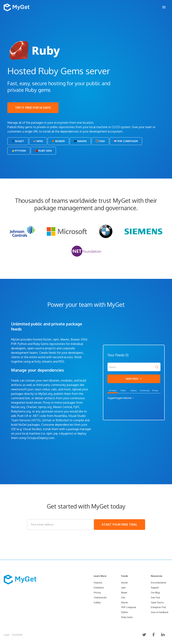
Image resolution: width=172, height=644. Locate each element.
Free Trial (155, 598)
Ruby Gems (127, 617)
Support (155, 588)
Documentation (159, 583)
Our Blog (155, 593)
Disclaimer (17, 635)
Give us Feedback (160, 612)
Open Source (157, 602)
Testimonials (100, 598)
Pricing (97, 593)
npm (123, 588)
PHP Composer (126, 141)
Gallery (97, 602)
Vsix (100, 141)
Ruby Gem (43, 151)
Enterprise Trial (158, 607)
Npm (38, 141)
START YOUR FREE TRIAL (120, 525)
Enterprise (99, 588)
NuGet (18, 141)
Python (19, 151)
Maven (80, 141)
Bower (58, 141)
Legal (6, 635)
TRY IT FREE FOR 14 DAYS (33, 108)
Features (98, 583)
